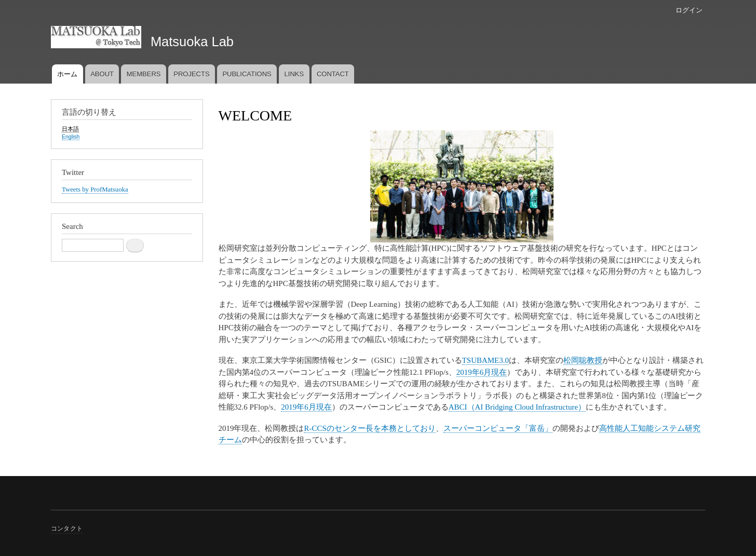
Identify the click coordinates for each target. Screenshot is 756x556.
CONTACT (333, 74)
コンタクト (67, 528)
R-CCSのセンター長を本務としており (369, 428)
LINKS (294, 74)
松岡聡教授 (583, 360)
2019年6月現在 (482, 372)
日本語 (70, 129)
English (71, 137)
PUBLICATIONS (247, 74)
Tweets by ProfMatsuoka (95, 189)
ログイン (689, 10)
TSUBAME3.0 (485, 360)
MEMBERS (144, 74)
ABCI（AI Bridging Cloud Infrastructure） (517, 407)
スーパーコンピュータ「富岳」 (498, 428)
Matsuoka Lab (192, 42)
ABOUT (102, 74)
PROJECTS (191, 74)
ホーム (67, 74)
